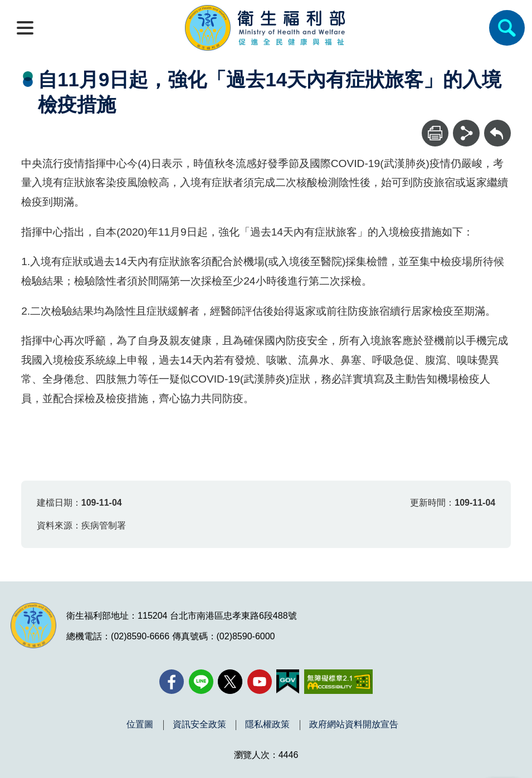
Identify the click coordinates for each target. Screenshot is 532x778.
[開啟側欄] (25, 28)
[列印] (435, 133)
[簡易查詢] (507, 28)
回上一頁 (497, 125)
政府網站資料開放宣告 (354, 725)
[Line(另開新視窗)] (201, 682)
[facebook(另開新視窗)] (172, 682)
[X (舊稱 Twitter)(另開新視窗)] (230, 682)
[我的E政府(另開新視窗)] (288, 682)
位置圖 (140, 725)
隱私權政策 (267, 725)
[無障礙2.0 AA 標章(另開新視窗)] (338, 682)
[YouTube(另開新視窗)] (260, 682)
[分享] (466, 133)
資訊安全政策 (199, 725)
